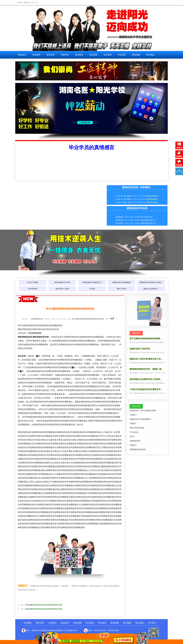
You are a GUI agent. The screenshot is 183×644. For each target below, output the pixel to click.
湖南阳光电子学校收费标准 (121, 282)
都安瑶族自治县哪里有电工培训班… (146, 379)
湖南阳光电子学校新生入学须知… (151, 282)
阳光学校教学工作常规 (62, 282)
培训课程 (36, 55)
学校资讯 (65, 55)
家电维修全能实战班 (138, 449)
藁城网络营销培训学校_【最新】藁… (146, 369)
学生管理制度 (33, 289)
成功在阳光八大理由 (62, 289)
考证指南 (108, 55)
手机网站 (20, 3)
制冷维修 (150, 55)
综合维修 (140, 623)
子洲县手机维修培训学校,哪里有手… (146, 389)
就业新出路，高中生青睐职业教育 (143, 411)
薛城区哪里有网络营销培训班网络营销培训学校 (44, 609)
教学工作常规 (121, 289)
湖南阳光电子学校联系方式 (92, 282)
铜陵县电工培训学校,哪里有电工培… (146, 359)
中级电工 (133, 423)
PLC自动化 (134, 432)
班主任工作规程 (33, 282)
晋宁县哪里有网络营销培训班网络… (146, 339)
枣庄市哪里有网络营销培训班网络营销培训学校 (88, 319)
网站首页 (22, 55)
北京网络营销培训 (37, 319)
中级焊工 (133, 415)
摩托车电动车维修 (137, 428)
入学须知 (92, 289)
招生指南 (93, 55)
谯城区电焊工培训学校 (140, 349)
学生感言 (122, 55)
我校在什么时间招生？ (151, 289)
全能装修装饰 (135, 441)
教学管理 (51, 55)
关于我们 (152, 623)
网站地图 (27, 3)
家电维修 (136, 55)
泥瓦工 (132, 436)
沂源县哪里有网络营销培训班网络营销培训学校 (44, 605)
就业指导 (79, 55)
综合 (37, 3)
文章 (33, 3)
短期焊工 (133, 445)
